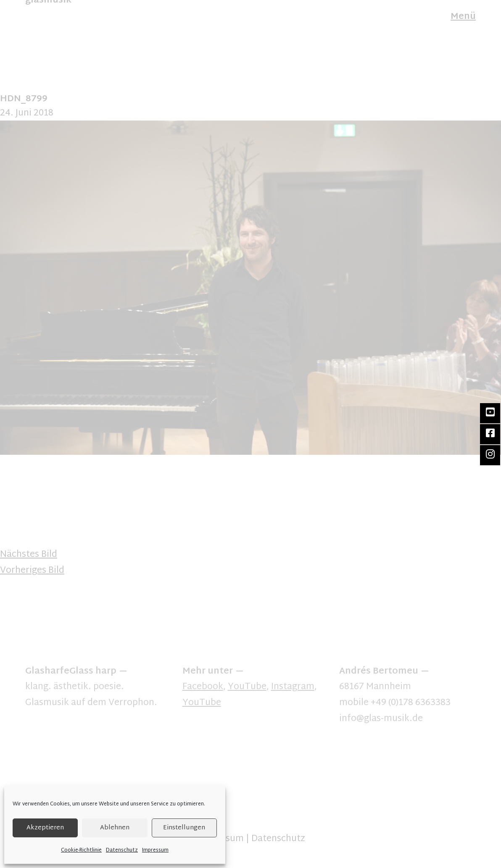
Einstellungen (184, 828)
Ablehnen (115, 828)
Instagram (293, 687)
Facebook (203, 687)
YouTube (247, 687)
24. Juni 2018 (27, 113)
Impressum (155, 850)
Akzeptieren (45, 828)
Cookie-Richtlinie (81, 850)
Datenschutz (122, 850)
